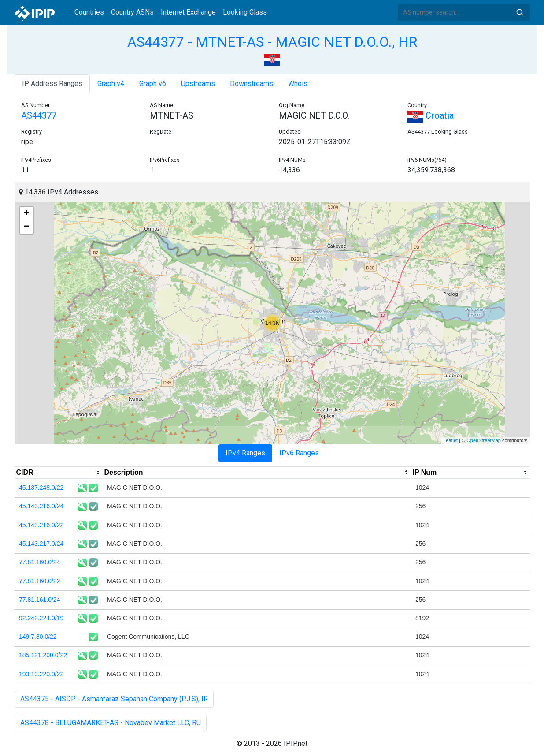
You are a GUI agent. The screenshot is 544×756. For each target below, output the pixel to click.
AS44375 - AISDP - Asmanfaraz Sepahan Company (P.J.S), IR (114, 699)
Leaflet (450, 440)
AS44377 (39, 115)
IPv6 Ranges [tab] (299, 453)
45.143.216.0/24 (41, 506)
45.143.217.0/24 (41, 544)
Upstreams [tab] (198, 84)
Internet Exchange (188, 12)
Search (520, 12)
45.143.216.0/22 (41, 525)
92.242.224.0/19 (41, 618)
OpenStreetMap (484, 440)
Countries (89, 12)
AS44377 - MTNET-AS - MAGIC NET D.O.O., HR (272, 42)
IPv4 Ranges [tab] (245, 453)
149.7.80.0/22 (38, 637)
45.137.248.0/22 (41, 488)
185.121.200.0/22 (43, 655)
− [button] (26, 227)
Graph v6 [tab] (153, 84)
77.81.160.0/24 (39, 562)
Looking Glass (245, 12)
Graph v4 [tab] (111, 84)
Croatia (431, 115)
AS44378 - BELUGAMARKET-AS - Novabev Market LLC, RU (111, 723)
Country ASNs (132, 12)
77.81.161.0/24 (39, 600)
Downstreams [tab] (252, 84)
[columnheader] (59, 473)
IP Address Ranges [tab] (52, 84)
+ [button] (26, 214)
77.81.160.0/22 (39, 581)
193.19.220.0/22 (41, 674)
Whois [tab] (298, 84)
